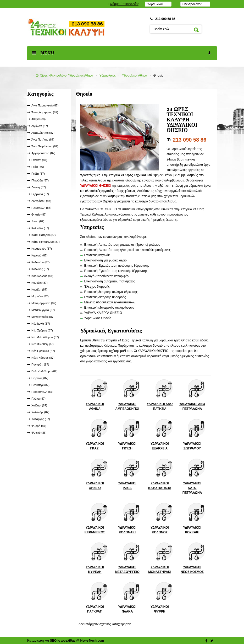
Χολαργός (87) (41, 419)
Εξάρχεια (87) (40, 194)
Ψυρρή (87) (39, 426)
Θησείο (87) (39, 214)
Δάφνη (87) (39, 187)
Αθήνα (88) (38, 119)
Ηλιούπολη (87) (41, 208)
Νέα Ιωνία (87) (41, 324)
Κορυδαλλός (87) (42, 276)
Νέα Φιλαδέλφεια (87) (45, 337)
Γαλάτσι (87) (39, 160)
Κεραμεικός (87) (42, 249)
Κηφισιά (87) (39, 255)
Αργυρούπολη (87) (43, 153)
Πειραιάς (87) (40, 378)
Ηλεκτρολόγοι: (192, 4)
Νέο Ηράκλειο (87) (43, 351)
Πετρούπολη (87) (42, 392)
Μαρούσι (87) (40, 296)
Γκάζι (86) (38, 167)
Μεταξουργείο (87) (43, 310)
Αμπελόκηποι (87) (43, 133)
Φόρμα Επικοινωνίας (124, 4)
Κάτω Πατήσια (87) (43, 235)
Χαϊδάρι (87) (39, 405)
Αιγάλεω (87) (40, 126)
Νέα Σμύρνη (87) (42, 330)
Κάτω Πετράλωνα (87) (46, 242)
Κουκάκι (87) (40, 283)
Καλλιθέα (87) (40, 228)
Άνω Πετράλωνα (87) (45, 146)
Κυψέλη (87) (39, 289)
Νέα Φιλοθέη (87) (43, 344)
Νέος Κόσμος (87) (43, 358)
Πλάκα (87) (38, 399)
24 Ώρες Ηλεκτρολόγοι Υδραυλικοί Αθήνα (65, 76)
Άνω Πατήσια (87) (43, 139)
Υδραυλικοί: (155, 4)
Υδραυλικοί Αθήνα (135, 76)
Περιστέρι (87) (40, 385)
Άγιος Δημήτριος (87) (45, 112)
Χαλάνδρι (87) (40, 412)
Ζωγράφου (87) (41, 201)
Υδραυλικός (108, 76)
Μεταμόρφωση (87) (44, 303)
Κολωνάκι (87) (40, 262)
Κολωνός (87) (40, 269)
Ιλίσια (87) (38, 221)
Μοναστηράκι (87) (43, 317)
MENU (122, 53)
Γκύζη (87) (38, 174)
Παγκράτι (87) (40, 364)
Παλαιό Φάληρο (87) (44, 371)
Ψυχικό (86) (39, 433)
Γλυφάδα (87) (40, 180)
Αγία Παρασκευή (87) (45, 105)
